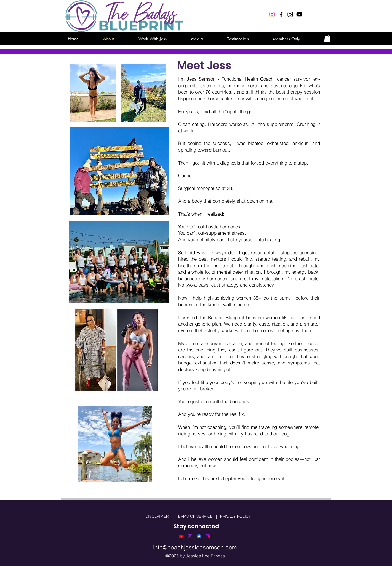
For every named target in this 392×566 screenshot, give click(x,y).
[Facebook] (199, 536)
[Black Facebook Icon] (281, 14)
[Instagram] (272, 14)
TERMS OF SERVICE (194, 516)
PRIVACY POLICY (236, 516)
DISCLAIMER (158, 516)
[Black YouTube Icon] (299, 14)
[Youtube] (181, 536)
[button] (327, 38)
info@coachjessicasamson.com (195, 547)
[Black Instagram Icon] (290, 14)
